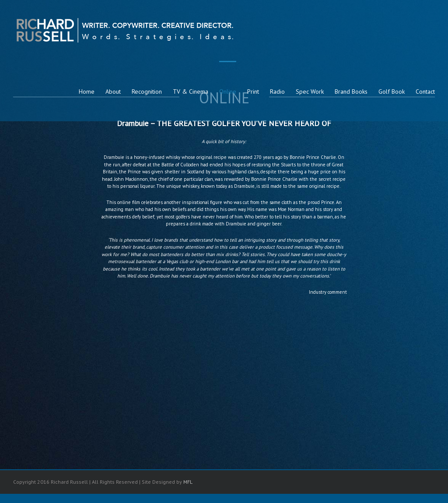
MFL (188, 482)
